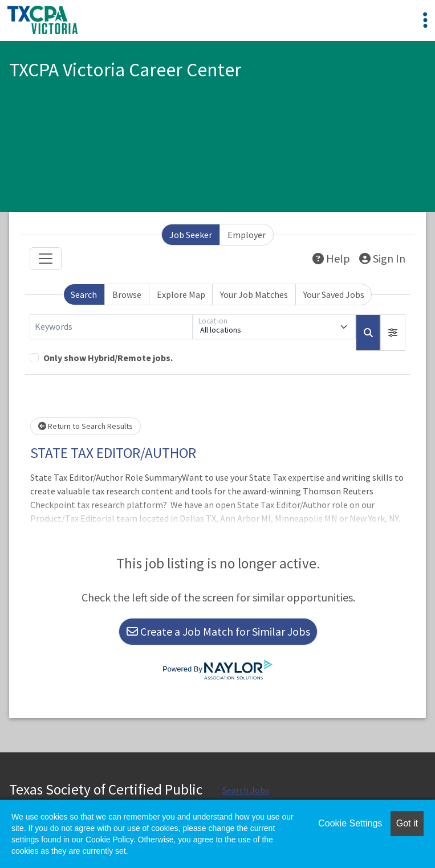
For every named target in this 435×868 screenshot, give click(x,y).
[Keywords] (111, 327)
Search (84, 294)
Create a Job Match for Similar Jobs (218, 631)
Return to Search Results (86, 426)
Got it (407, 823)
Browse (127, 294)
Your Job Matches (254, 294)
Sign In (382, 258)
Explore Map (181, 294)
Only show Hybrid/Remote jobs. (108, 358)
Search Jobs (246, 790)
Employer (247, 235)
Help (331, 258)
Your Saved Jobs (334, 294)
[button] (393, 333)
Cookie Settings (350, 823)
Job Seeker (191, 235)
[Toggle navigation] (46, 259)
